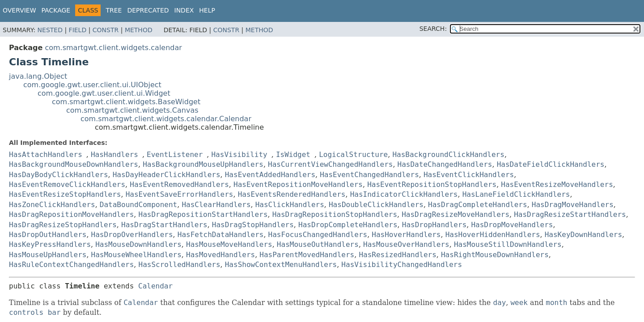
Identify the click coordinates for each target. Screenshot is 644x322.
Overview (19, 10)
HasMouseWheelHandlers (136, 255)
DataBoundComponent (138, 205)
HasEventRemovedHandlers (179, 184)
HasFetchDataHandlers (221, 235)
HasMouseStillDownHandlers (508, 244)
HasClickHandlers (290, 205)
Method (139, 30)
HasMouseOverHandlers (406, 244)
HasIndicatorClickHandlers (404, 194)
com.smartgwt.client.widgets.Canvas (132, 110)
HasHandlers (114, 155)
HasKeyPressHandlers (50, 244)
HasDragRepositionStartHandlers (203, 214)
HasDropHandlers (434, 225)
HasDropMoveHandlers (512, 225)
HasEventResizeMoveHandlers (557, 184)
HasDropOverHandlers (132, 235)
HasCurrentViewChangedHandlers (330, 164)
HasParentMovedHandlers (307, 255)
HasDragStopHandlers (253, 225)
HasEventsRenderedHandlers (292, 194)
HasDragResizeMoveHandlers (455, 214)
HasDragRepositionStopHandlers (335, 214)
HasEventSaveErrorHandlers (180, 194)
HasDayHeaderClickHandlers (167, 175)
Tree (114, 10)
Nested (50, 30)
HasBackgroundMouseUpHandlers (203, 164)
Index (184, 10)
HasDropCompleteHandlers (348, 225)
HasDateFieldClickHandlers (551, 164)
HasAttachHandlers (46, 155)
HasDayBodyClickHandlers (59, 175)
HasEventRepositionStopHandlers (432, 184)
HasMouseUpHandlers (48, 255)
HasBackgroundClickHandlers (448, 155)
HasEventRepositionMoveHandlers (298, 184)
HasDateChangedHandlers (445, 164)
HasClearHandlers (216, 205)
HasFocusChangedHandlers (318, 235)
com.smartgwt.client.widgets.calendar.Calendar (166, 119)
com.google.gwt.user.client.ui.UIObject (92, 85)
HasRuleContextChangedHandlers (71, 265)
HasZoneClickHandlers (52, 205)
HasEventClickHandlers (469, 175)
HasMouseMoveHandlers (229, 244)
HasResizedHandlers (397, 255)
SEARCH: (433, 29)
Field (78, 30)
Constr (106, 30)
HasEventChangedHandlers (369, 175)
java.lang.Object (38, 76)
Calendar (155, 286)
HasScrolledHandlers (180, 265)
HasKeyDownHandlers (583, 235)
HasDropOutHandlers (48, 235)
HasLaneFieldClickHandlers (516, 194)
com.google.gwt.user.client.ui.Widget (104, 93)
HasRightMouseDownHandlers (495, 255)
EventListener (175, 155)
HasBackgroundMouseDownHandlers (74, 164)
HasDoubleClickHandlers (376, 205)
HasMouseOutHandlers (318, 244)
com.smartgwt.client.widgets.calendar (113, 48)
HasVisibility (239, 155)
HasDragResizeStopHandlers (63, 225)
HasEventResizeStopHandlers (65, 194)
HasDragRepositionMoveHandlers (71, 214)
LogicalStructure (353, 155)
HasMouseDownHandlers (138, 244)
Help (207, 10)
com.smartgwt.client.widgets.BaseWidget (126, 102)
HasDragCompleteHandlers (478, 205)
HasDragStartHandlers (164, 225)
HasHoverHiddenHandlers (493, 235)
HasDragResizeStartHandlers (570, 214)
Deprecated (148, 10)
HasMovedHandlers (220, 255)
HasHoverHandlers (406, 235)
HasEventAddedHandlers (270, 175)
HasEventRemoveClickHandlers (67, 184)
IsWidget (293, 155)
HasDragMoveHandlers (573, 205)
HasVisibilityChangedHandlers (402, 265)
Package (56, 10)
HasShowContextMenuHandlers (281, 265)
